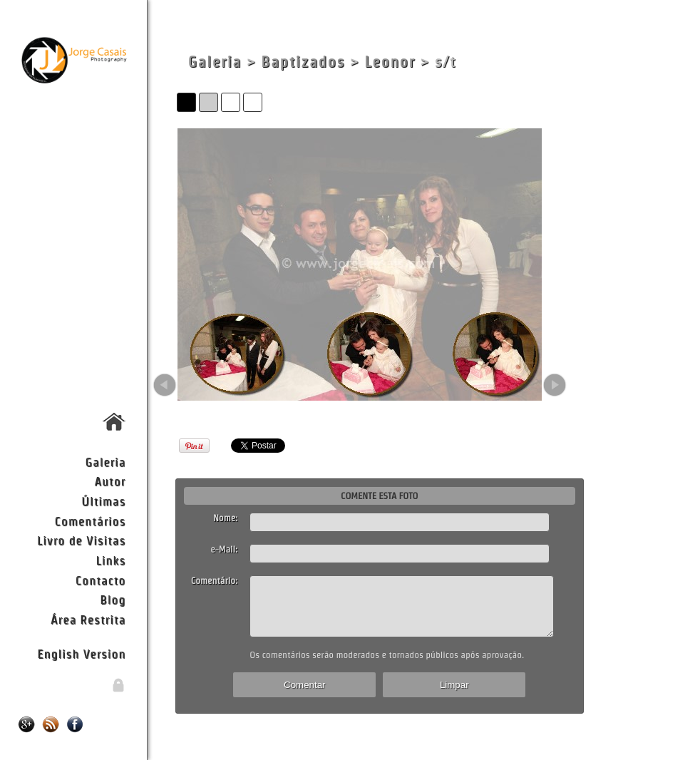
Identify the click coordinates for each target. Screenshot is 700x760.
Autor (110, 481)
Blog (113, 599)
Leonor (390, 62)
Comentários (91, 521)
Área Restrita (88, 619)
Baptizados (303, 62)
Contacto (101, 580)
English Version (81, 653)
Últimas (103, 501)
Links (111, 560)
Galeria (105, 462)
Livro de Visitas (81, 540)
